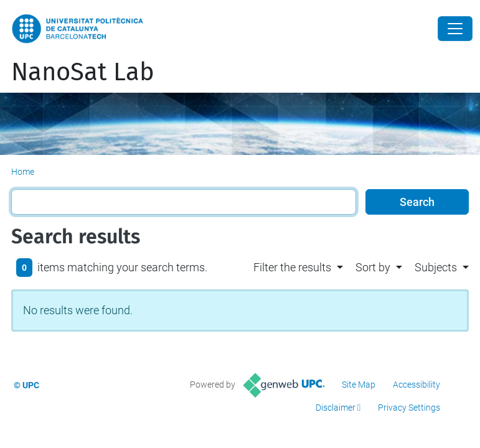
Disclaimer (336, 408)
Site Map (359, 385)
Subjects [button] (436, 267)
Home (23, 172)
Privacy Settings (409, 408)
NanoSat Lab (83, 72)
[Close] (455, 29)
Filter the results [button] (292, 267)
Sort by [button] (373, 267)
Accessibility (416, 385)
